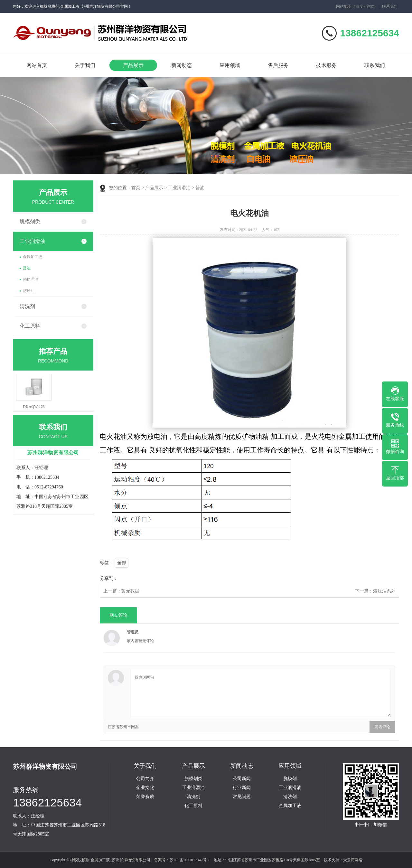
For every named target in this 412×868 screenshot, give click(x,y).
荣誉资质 (145, 797)
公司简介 (145, 779)
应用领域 (230, 65)
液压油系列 (384, 591)
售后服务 (278, 65)
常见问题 (242, 797)
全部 (122, 563)
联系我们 (390, 6)
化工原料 (30, 326)
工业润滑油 (33, 241)
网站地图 (344, 6)
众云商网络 (353, 860)
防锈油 (29, 291)
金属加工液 (33, 257)
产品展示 (133, 65)
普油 (27, 268)
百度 (359, 6)
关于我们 (85, 65)
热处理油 (31, 279)
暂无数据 (130, 591)
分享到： (109, 579)
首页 (136, 188)
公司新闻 (242, 779)
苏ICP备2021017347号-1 (190, 860)
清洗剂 (27, 306)
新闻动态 (182, 65)
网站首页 (37, 65)
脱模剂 (290, 779)
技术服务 (326, 65)
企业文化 (145, 788)
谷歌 (370, 6)
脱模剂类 (30, 222)
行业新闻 (242, 788)
